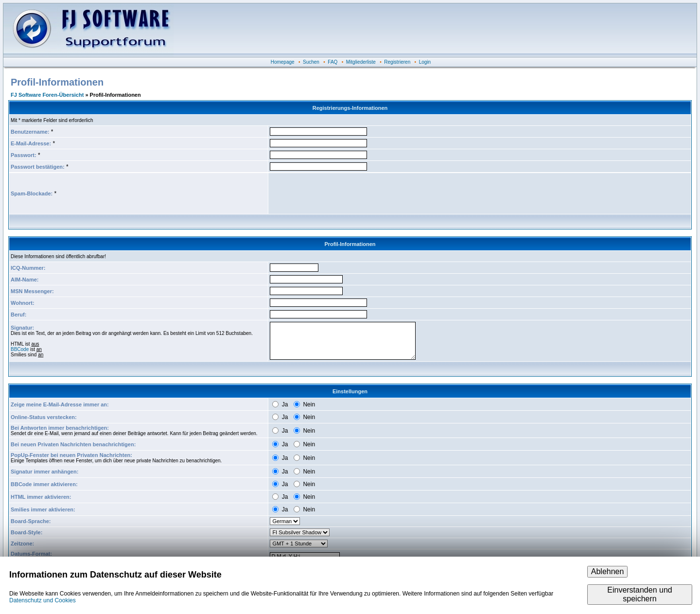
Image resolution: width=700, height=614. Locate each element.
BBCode (20, 349)
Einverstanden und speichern (639, 594)
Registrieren (397, 62)
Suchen (311, 62)
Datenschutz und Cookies (43, 600)
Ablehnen (608, 571)
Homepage (283, 62)
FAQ (332, 62)
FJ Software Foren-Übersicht (47, 95)
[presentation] (344, 193)
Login (425, 62)
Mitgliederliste (361, 62)
